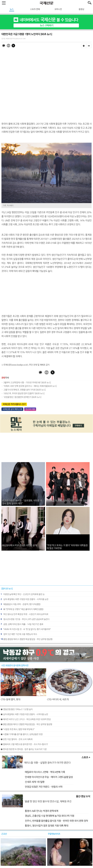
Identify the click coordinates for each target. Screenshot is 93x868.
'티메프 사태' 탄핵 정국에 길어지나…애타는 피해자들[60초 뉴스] (30, 386)
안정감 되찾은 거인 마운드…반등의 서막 (44, 787)
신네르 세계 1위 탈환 (35, 782)
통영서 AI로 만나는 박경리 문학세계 (41, 811)
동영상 (81, 9)
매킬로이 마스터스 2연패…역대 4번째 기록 (45, 772)
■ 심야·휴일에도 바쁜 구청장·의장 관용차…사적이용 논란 (24, 714)
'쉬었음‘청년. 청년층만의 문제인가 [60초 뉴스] (22, 397)
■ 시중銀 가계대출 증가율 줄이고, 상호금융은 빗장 (22, 734)
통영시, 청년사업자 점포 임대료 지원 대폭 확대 (47, 826)
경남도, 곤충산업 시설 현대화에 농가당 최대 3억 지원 (50, 816)
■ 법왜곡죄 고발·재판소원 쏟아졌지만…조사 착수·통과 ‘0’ (24, 744)
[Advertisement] (47, 294)
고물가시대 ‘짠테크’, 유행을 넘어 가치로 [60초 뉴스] (24, 390)
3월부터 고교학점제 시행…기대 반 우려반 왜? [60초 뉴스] (27, 383)
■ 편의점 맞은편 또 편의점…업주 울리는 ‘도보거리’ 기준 (24, 749)
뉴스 (12, 9)
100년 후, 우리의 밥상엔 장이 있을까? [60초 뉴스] (24, 393)
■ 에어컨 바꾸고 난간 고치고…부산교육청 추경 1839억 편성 (26, 719)
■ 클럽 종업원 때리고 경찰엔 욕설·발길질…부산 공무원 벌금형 (26, 724)
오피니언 (58, 9)
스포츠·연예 (35, 9)
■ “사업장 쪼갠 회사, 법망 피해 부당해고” (18, 729)
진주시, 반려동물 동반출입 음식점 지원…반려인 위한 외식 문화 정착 (56, 821)
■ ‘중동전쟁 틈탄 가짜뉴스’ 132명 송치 (17, 709)
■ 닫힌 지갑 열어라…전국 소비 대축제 (16, 739)
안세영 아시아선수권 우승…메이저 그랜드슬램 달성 (49, 777)
